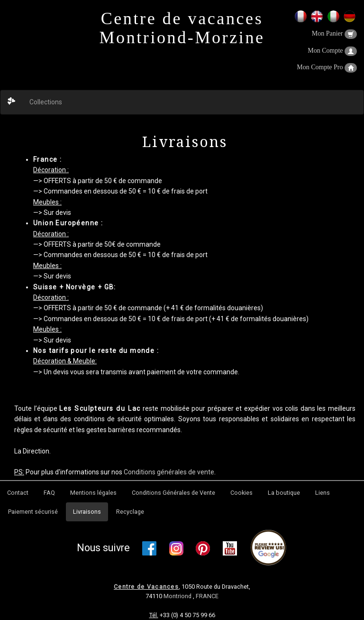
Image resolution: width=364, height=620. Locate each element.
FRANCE (207, 596)
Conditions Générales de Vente (173, 493)
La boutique (284, 493)
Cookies (241, 493)
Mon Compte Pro (327, 67)
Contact (18, 493)
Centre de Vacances (146, 587)
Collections (46, 102)
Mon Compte (332, 51)
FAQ (49, 493)
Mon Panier (334, 33)
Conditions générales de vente (169, 472)
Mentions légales (93, 493)
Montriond (178, 596)
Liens (323, 493)
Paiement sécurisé (33, 512)
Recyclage (130, 512)
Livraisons (87, 512)
